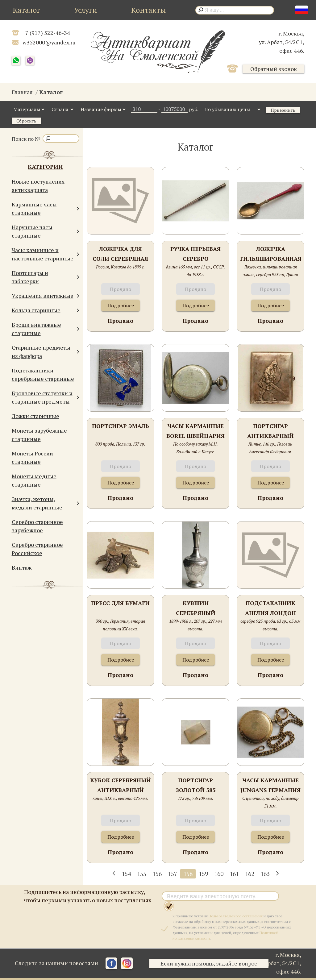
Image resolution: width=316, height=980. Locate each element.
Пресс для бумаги (120, 603)
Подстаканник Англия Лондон (270, 608)
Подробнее (121, 305)
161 (234, 874)
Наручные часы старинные (46, 231)
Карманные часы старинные (46, 208)
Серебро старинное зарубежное (37, 526)
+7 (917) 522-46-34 (46, 33)
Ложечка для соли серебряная (120, 254)
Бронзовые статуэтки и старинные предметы (46, 397)
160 (219, 874)
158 (188, 874)
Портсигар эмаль (121, 426)
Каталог (26, 10)
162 (250, 874)
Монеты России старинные (32, 457)
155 (142, 874)
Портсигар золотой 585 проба (195, 785)
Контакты (149, 10)
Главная (22, 92)
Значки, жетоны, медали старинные (46, 503)
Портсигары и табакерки (46, 277)
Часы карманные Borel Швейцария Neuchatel (195, 431)
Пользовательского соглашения (236, 916)
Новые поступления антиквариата (38, 186)
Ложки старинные (35, 416)
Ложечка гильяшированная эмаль (270, 254)
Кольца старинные (46, 310)
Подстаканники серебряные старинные (43, 374)
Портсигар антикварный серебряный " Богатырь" (270, 431)
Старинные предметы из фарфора (46, 352)
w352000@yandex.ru (49, 42)
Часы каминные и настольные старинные (46, 254)
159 (203, 874)
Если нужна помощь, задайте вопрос (210, 963)
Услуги (86, 10)
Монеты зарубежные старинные (39, 435)
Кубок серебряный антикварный (121, 785)
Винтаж (22, 567)
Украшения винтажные (46, 296)
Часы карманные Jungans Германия (270, 785)
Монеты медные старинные (34, 480)
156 (157, 874)
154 (126, 874)
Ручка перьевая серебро (195, 254)
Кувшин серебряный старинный (196, 608)
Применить (283, 110)
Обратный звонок (274, 69)
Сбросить (26, 121)
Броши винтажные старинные (46, 329)
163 (265, 874)
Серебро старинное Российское (37, 549)
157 (173, 874)
